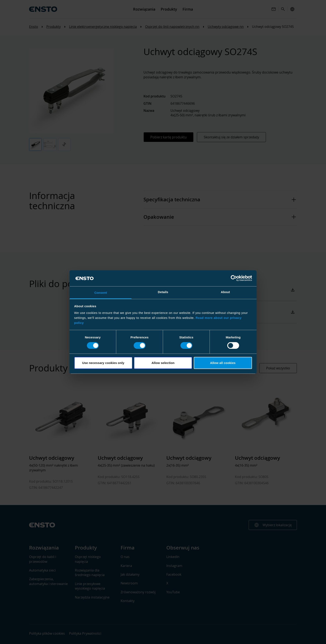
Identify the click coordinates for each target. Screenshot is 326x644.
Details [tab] (163, 292)
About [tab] (225, 292)
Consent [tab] (101, 293)
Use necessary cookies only (103, 363)
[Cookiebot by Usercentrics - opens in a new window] (234, 278)
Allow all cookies (223, 363)
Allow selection (163, 363)
